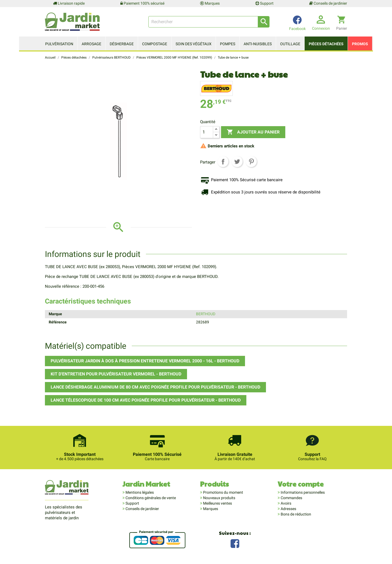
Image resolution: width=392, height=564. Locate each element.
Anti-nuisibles (258, 44)
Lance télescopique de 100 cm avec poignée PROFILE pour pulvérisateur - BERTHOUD (146, 400)
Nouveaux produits (219, 498)
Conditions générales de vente (150, 498)
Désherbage (122, 44)
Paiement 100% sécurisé (142, 3)
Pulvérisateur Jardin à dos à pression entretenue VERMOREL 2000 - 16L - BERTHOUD (145, 361)
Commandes (291, 498)
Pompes (228, 44)
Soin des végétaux (194, 44)
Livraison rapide (69, 3)
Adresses (288, 509)
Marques (210, 3)
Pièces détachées (326, 44)
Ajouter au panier (253, 132)
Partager (223, 162)
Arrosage (91, 44)
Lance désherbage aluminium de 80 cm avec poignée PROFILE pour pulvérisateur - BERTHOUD (155, 387)
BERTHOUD (206, 314)
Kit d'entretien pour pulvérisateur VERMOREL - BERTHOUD (116, 374)
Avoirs (286, 503)
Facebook (235, 543)
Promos (360, 44)
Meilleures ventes (217, 503)
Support (264, 3)
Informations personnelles (302, 492)
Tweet (237, 162)
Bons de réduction (295, 514)
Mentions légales (139, 492)
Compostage (155, 44)
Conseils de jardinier (328, 3)
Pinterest (251, 162)
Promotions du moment (223, 492)
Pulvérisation (59, 44)
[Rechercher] (209, 22)
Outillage (290, 44)
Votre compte (301, 484)
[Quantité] (207, 132)
